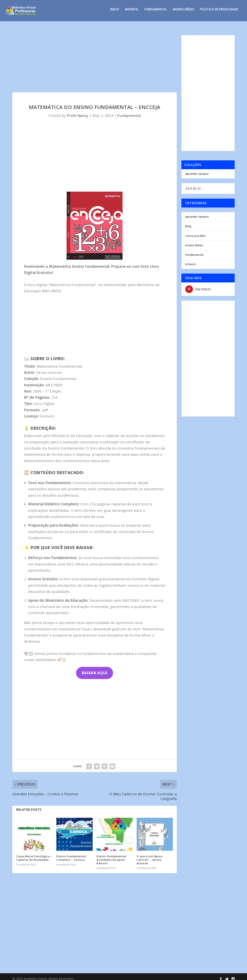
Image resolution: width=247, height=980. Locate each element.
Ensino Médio (184, 12)
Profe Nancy (78, 112)
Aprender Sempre (197, 170)
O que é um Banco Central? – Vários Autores (150, 856)
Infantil (132, 12)
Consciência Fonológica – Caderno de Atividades (34, 855)
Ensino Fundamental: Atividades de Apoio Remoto (112, 856)
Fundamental (156, 12)
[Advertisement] (95, 60)
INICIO (115, 12)
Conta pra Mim (195, 232)
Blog (188, 223)
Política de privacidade (219, 12)
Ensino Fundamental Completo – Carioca (71, 855)
